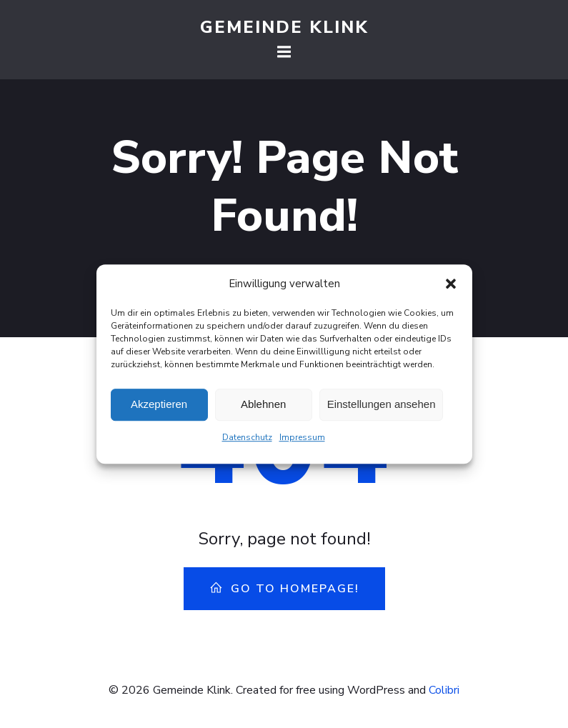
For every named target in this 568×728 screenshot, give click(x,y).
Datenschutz (247, 442)
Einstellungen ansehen (382, 409)
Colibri (444, 690)
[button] (451, 288)
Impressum (302, 442)
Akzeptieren (159, 409)
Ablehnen (263, 409)
